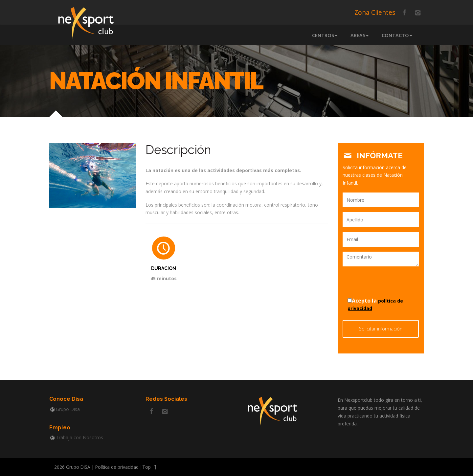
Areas (360, 35)
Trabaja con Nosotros (79, 437)
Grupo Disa (68, 409)
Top (150, 467)
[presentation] (381, 281)
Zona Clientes (375, 12)
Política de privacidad (117, 467)
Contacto (397, 35)
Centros (325, 35)
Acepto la (375, 304)
